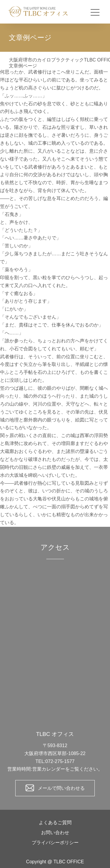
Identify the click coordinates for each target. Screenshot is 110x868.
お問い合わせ (55, 833)
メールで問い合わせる (61, 788)
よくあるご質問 (55, 823)
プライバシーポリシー (55, 843)
